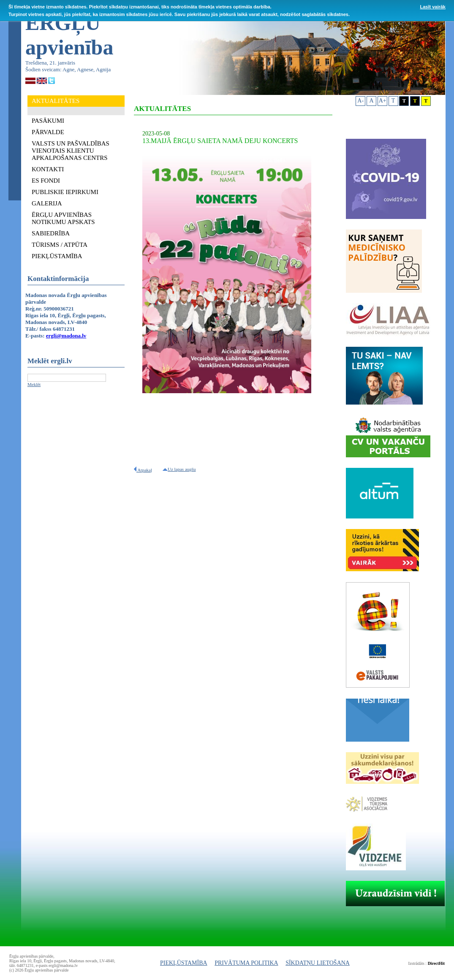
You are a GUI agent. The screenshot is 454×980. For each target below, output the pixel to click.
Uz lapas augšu (179, 469)
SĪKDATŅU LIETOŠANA (318, 963)
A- (360, 101)
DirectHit (436, 963)
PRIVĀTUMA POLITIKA (246, 963)
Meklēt (34, 384)
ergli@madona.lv (66, 336)
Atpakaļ (143, 470)
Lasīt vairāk (433, 7)
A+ (383, 101)
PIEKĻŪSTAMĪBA (184, 963)
